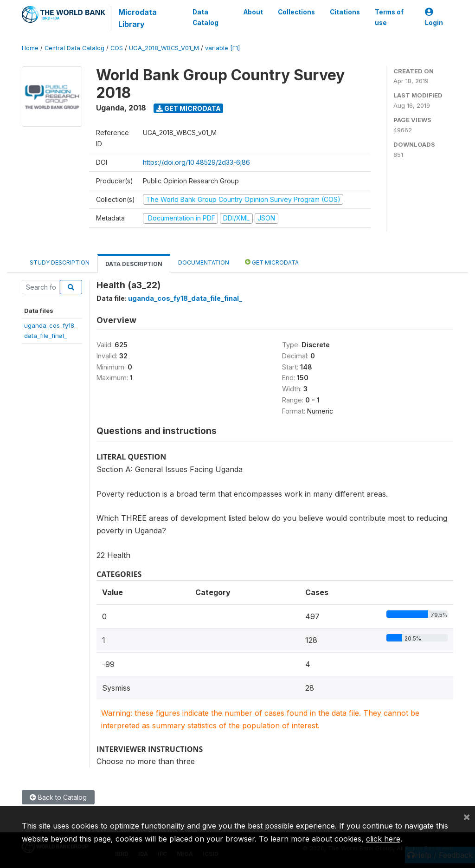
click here (383, 839)
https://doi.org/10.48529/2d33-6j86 (196, 162)
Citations (345, 12)
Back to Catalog (58, 797)
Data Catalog (205, 17)
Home (30, 48)
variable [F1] (222, 48)
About (253, 12)
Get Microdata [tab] (272, 262)
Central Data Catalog (74, 48)
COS (117, 48)
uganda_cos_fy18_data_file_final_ (185, 298)
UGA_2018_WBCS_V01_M (164, 48)
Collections (296, 12)
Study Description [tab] (60, 262)
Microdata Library (138, 18)
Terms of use (389, 17)
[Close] (467, 816)
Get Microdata (189, 108)
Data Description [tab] (134, 264)
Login (434, 17)
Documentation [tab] (204, 262)
